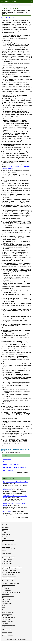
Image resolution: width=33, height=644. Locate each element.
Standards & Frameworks (8, 578)
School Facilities (6, 600)
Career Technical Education (8, 585)
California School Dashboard (9, 556)
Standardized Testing (7, 603)
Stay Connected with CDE (8, 540)
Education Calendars (7, 614)
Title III (4, 607)
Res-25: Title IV (7, 512)
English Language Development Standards (12, 567)
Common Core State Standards (9, 558)
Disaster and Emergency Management (11, 592)
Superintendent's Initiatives (8, 542)
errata (8, 369)
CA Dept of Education (10, 1)
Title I (3, 605)
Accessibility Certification (8, 636)
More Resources (8, 627)
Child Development (7, 590)
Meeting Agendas (6, 547)
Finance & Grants (12, 5)
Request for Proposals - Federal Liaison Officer (16, 482)
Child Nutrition (5, 589)
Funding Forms (7, 459)
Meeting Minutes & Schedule (9, 549)
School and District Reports (8, 625)
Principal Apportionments (8, 596)
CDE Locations (6, 527)
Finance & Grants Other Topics (11, 465)
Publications (5, 623)
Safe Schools (5, 598)
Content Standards (6, 561)
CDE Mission (5, 529)
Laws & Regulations (7, 620)
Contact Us (5, 533)
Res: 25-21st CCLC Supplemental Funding (14, 467)
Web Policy (5, 634)
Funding (19, 5)
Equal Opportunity (6, 534)
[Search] (32, 2)
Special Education (6, 601)
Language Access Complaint (9, 618)
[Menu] (2, 1)
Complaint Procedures (7, 560)
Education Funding (6, 565)
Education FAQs (6, 616)
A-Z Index (4, 632)
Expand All (4, 18)
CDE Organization (6, 531)
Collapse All (11, 18)
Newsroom (5, 538)
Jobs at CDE (5, 536)
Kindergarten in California (8, 574)
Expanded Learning (7, 594)
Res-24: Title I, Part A (9, 470)
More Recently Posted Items (21, 518)
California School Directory (8, 612)
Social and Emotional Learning (9, 576)
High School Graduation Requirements (11, 572)
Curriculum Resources (7, 563)
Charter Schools (6, 587)
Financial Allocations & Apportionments (11, 569)
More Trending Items (23, 473)
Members (4, 551)
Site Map (10, 632)
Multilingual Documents (7, 621)
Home (5, 5)
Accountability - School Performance (10, 583)
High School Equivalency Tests (9, 571)
